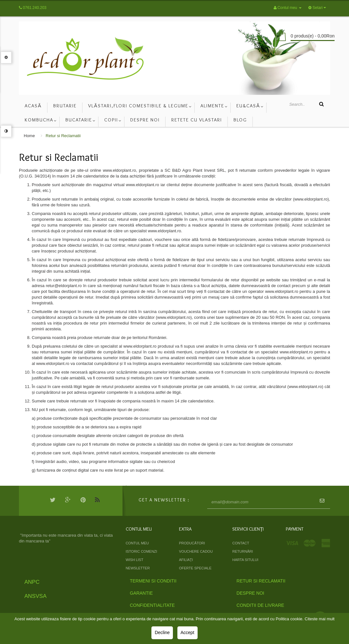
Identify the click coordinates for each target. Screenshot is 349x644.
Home (29, 136)
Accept (187, 632)
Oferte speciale (195, 568)
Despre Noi (250, 593)
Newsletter (138, 568)
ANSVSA (35, 596)
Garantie (141, 593)
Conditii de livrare (260, 605)
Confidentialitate (152, 605)
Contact (241, 543)
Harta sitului (245, 560)
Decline (162, 632)
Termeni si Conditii (153, 581)
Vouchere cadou (196, 551)
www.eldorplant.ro (119, 170)
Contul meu (137, 543)
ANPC (32, 582)
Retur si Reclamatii (63, 136)
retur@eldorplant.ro (64, 286)
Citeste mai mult (320, 619)
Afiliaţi (186, 560)
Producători (192, 543)
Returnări (243, 551)
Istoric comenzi (141, 551)
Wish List (135, 560)
